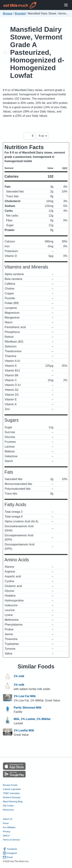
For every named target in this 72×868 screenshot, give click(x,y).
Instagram (10, 853)
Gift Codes (8, 806)
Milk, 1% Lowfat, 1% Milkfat (32, 719)
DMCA (6, 836)
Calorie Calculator (12, 789)
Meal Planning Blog (13, 801)
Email (8, 857)
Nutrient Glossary (12, 797)
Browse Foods (10, 785)
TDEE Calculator (11, 793)
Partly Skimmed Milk (28, 708)
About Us (8, 819)
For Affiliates (9, 827)
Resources (8, 810)
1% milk (19, 676)
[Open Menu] (66, 5)
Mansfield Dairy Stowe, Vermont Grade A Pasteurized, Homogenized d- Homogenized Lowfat (37, 52)
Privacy (7, 831)
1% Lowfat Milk (24, 730)
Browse (8, 13)
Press (6, 823)
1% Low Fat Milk (25, 696)
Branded (20, 13)
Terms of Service (11, 840)
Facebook (10, 849)
